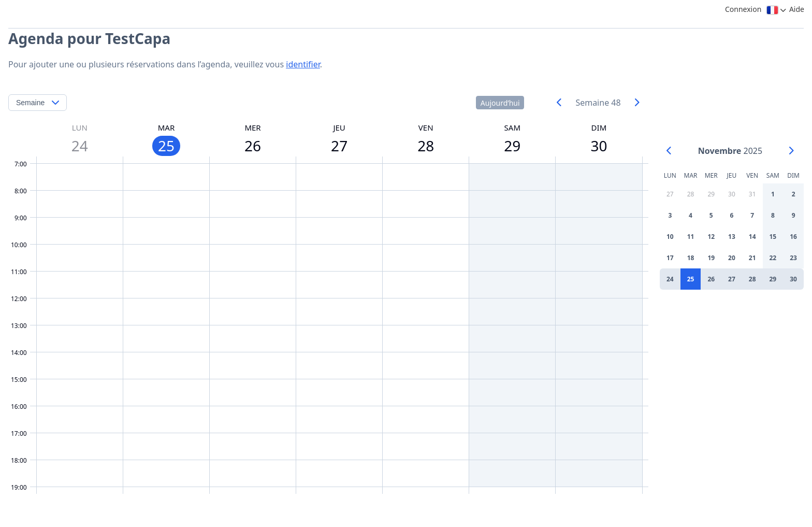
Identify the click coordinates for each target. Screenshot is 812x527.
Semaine (30, 103)
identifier (303, 64)
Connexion (743, 9)
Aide (797, 9)
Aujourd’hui (500, 103)
